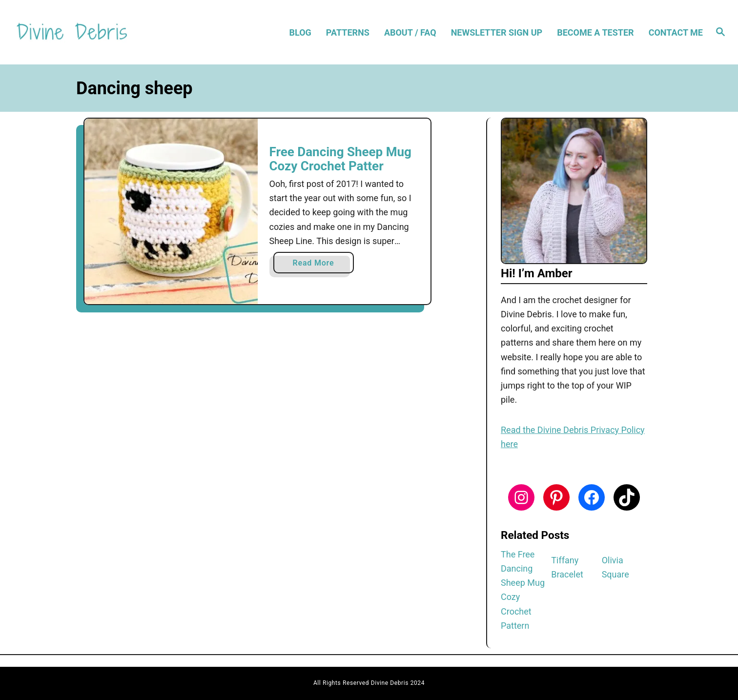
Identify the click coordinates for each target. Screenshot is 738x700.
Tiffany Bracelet (567, 567)
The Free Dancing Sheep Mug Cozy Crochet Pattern (523, 590)
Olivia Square (615, 567)
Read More (317, 265)
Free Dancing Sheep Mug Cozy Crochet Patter (340, 159)
